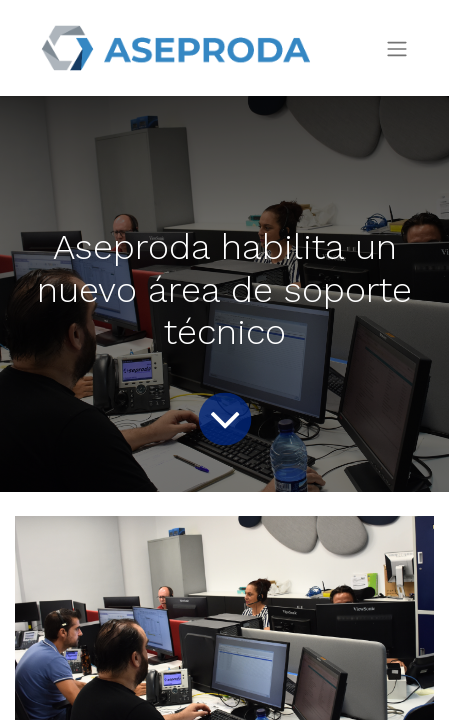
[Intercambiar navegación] (397, 48)
